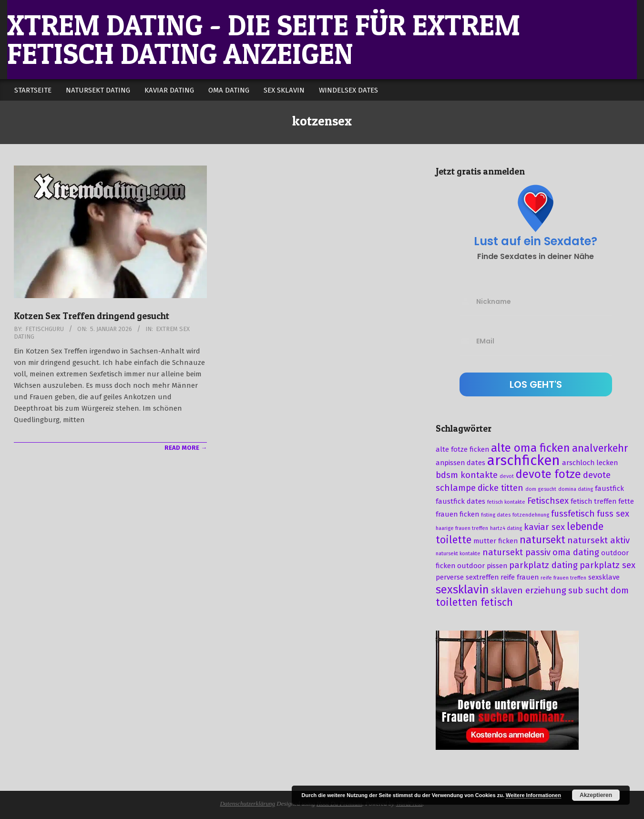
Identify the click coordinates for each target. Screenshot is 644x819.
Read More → (186, 448)
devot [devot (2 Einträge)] (507, 476)
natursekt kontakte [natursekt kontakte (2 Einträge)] (458, 554)
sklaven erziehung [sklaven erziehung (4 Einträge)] (529, 591)
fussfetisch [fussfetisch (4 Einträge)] (573, 514)
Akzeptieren (596, 795)
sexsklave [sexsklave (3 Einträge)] (604, 577)
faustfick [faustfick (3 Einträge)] (609, 488)
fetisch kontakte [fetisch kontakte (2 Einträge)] (506, 502)
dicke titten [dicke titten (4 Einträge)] (501, 488)
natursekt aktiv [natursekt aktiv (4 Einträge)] (598, 540)
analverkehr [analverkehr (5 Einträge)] (600, 448)
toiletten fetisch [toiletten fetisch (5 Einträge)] (474, 602)
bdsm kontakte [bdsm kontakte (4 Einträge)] (467, 475)
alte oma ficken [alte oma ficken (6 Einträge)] (531, 448)
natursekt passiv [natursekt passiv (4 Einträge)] (516, 552)
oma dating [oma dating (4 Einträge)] (576, 552)
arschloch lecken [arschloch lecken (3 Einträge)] (590, 463)
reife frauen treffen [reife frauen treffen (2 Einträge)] (563, 578)
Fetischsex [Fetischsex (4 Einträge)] (548, 501)
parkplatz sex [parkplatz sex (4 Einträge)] (608, 565)
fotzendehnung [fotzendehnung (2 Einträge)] (531, 515)
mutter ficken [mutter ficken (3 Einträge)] (496, 541)
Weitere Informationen (533, 795)
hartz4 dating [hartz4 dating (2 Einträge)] (506, 528)
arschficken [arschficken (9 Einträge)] (524, 461)
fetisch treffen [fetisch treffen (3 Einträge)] (593, 501)
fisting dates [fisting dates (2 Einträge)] (496, 515)
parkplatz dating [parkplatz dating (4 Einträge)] (543, 565)
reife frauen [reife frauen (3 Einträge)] (520, 577)
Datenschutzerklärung (247, 803)
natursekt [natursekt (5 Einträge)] (542, 540)
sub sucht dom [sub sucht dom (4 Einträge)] (598, 591)
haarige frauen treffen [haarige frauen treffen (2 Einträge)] (462, 528)
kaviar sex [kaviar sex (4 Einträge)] (544, 527)
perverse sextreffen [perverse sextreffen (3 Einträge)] (467, 577)
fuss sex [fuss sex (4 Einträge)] (613, 514)
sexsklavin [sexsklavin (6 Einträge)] (462, 590)
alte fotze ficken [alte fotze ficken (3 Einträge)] (462, 449)
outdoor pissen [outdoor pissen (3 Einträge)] (482, 566)
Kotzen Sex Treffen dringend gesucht (92, 316)
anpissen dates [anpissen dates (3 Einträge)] (460, 463)
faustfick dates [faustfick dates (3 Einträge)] (460, 501)
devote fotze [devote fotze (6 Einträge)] (548, 474)
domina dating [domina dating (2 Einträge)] (576, 489)
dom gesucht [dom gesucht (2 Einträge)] (541, 489)
